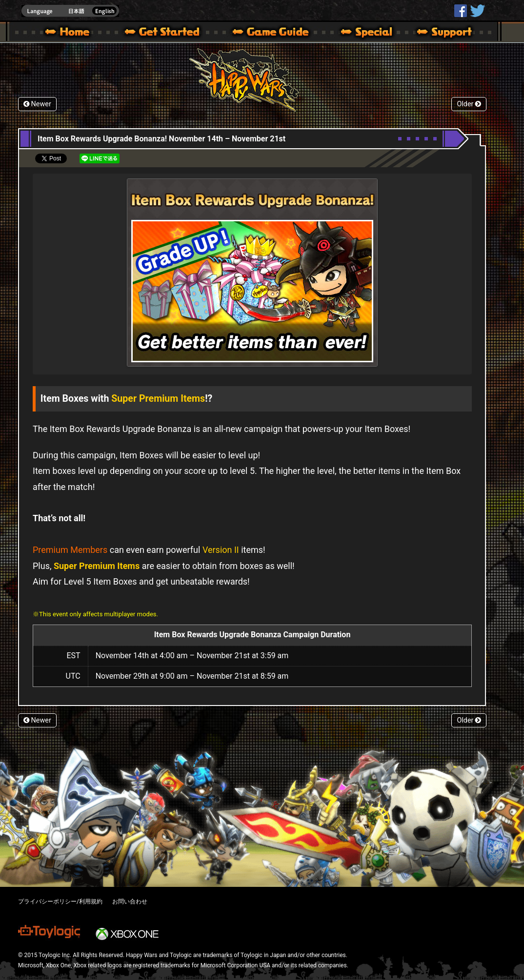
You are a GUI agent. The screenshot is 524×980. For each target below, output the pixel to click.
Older (469, 104)
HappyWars (461, 11)
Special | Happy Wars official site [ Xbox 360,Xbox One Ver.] (363, 33)
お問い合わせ (130, 902)
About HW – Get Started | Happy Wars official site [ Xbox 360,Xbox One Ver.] (170, 33)
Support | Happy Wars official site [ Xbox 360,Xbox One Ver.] (436, 33)
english (70, 11)
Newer (37, 104)
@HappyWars (477, 11)
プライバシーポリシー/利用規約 (60, 902)
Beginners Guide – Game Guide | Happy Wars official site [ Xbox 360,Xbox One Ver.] (278, 33)
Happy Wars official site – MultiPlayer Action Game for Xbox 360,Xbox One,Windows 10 (69, 33)
